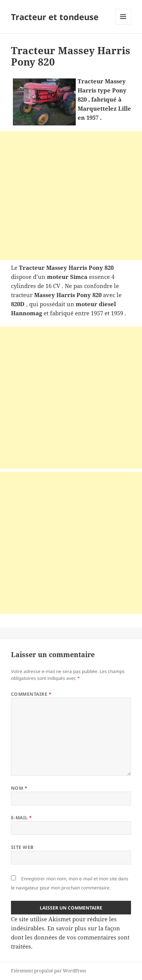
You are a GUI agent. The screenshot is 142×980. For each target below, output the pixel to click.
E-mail (22, 818)
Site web (22, 847)
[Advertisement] (71, 196)
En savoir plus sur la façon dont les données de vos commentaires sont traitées (70, 937)
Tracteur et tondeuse (55, 17)
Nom (19, 788)
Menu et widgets (123, 24)
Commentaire (31, 694)
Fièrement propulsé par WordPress (48, 971)
